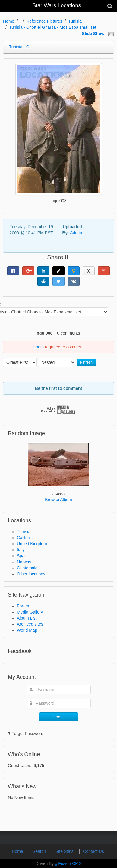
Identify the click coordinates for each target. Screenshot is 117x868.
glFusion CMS (68, 863)
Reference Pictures (44, 21)
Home (9, 21)
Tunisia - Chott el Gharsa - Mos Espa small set (53, 27)
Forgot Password (27, 734)
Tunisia (75, 21)
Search (40, 851)
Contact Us (93, 851)
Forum (23, 606)
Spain (22, 556)
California (26, 538)
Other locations (31, 574)
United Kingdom (32, 544)
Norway (24, 562)
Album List (27, 618)
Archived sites (30, 624)
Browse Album (58, 500)
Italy (21, 550)
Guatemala (27, 568)
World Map (27, 630)
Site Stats (65, 851)
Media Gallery (30, 612)
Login (39, 347)
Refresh (86, 362)
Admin (76, 233)
